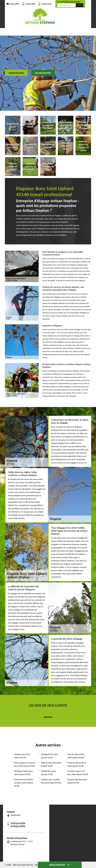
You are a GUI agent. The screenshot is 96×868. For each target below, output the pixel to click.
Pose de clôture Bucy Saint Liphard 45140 (76, 756)
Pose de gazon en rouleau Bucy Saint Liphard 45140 (25, 764)
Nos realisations (43, 73)
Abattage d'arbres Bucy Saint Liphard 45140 (24, 773)
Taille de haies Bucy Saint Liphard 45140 (51, 764)
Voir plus (48, 717)
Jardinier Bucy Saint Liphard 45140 (22, 756)
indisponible (13, 4)
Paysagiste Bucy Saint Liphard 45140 (49, 756)
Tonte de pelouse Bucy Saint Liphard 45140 (77, 764)
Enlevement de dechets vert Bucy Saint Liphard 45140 (24, 783)
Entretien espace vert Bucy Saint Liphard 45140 (78, 773)
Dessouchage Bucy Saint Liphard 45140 (77, 781)
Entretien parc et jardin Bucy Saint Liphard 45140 (51, 781)
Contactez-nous (16, 73)
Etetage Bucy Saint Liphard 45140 (48, 773)
